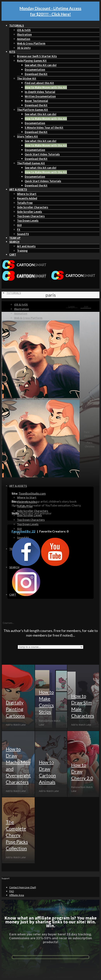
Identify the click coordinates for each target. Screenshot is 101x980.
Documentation (35, 70)
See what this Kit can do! (41, 65)
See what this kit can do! (41, 114)
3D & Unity (24, 48)
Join (86, 307)
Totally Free (25, 203)
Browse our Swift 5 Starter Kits (37, 56)
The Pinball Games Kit (31, 163)
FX (19, 229)
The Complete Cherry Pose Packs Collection (17, 835)
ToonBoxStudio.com (32, 493)
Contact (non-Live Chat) (23, 887)
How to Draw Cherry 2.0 (82, 771)
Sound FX (23, 234)
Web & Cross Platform (31, 43)
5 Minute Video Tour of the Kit (44, 127)
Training (22, 251)
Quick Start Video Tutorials (42, 154)
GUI (19, 225)
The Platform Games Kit (33, 110)
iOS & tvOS (24, 30)
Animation (24, 39)
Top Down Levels (28, 221)
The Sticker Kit (27, 78)
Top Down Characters (31, 216)
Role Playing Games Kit (32, 61)
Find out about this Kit (39, 83)
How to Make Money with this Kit (46, 87)
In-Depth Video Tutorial (40, 92)
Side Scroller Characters (33, 207)
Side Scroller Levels (30, 212)
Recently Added (27, 198)
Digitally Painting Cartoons (15, 709)
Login (72, 307)
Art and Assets (26, 246)
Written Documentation (40, 96)
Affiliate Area (17, 895)
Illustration (24, 34)
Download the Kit (36, 74)
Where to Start (27, 194)
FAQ (12, 891)
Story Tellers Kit (27, 136)
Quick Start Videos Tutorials (43, 181)
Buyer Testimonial (36, 101)
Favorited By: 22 (23, 531)
